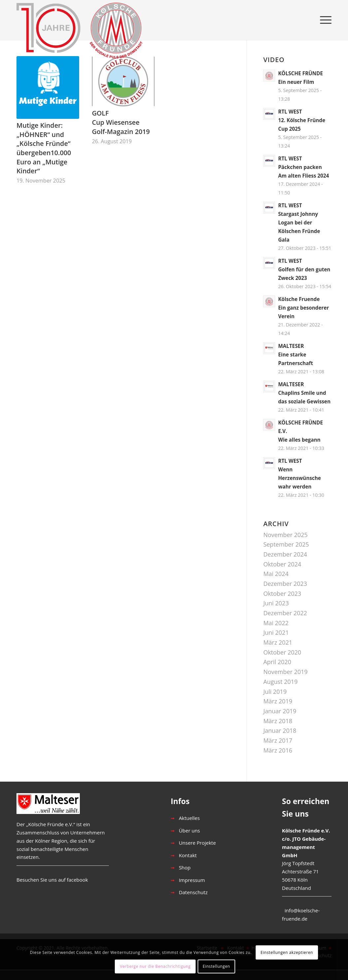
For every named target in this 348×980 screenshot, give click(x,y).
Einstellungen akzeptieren (287, 952)
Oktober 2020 (282, 652)
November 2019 (285, 672)
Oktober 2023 (282, 593)
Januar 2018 (280, 730)
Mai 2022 (276, 623)
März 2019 (278, 701)
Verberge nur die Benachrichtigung (155, 966)
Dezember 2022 (285, 613)
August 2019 (280, 682)
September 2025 (286, 544)
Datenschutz (193, 892)
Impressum (192, 880)
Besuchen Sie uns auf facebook (52, 880)
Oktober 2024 (282, 564)
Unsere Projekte (197, 843)
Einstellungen (217, 966)
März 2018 (278, 721)
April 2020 (277, 662)
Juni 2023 (276, 603)
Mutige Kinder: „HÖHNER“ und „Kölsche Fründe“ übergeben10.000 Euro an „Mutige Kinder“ (44, 148)
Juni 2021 (276, 632)
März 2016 (278, 750)
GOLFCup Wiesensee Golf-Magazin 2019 (121, 122)
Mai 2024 (276, 574)
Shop (185, 867)
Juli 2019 (275, 692)
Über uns (189, 830)
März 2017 (278, 740)
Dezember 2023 (285, 584)
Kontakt (188, 855)
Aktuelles (189, 818)
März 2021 (278, 642)
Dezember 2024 (285, 554)
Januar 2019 (280, 711)
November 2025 (285, 535)
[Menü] (324, 20)
